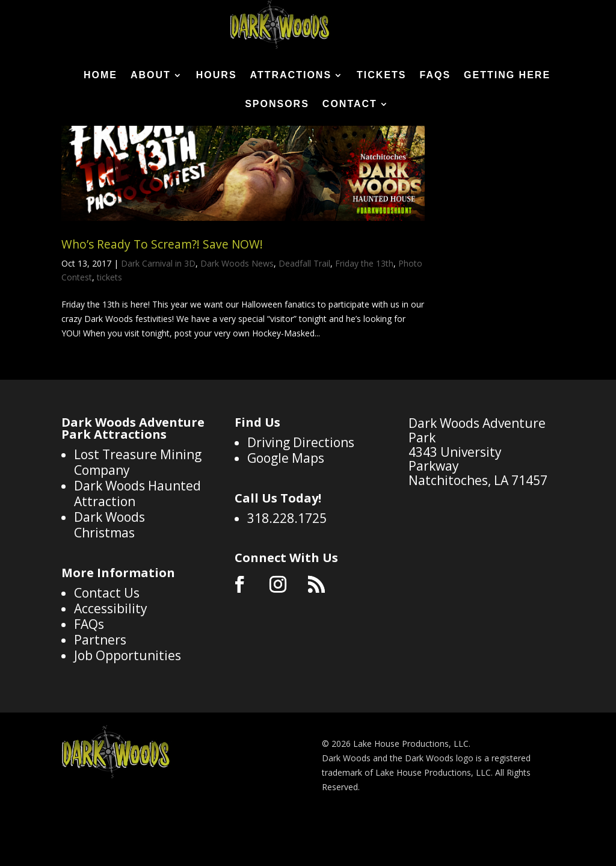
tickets (109, 325)
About (151, 76)
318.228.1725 (287, 566)
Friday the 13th (364, 311)
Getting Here (507, 76)
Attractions (291, 76)
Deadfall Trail (304, 311)
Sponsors (277, 104)
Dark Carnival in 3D (158, 311)
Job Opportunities (128, 703)
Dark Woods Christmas (109, 572)
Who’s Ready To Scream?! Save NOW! (162, 292)
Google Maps (286, 506)
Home (100, 76)
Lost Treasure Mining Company (138, 510)
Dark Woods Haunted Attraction (137, 541)
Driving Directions (301, 490)
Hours (217, 76)
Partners (100, 687)
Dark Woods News (237, 311)
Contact (350, 104)
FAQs (436, 76)
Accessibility (111, 656)
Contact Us (107, 640)
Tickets (381, 76)
